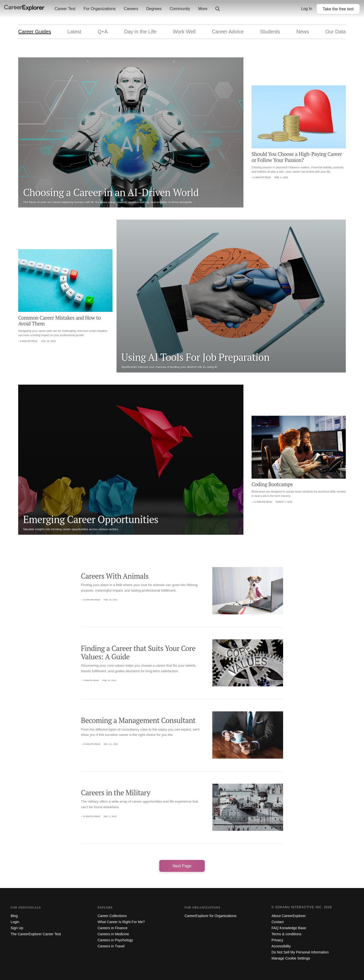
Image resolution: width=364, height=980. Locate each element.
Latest (74, 32)
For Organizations (99, 9)
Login (15, 922)
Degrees (154, 9)
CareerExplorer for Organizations (210, 916)
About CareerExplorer (289, 916)
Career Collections (112, 916)
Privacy (277, 940)
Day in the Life (140, 32)
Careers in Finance (112, 928)
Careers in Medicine (113, 934)
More (203, 9)
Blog (14, 916)
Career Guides (35, 32)
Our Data (336, 32)
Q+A (103, 32)
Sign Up (17, 928)
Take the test (338, 9)
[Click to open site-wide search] (218, 9)
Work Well (184, 32)
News (303, 32)
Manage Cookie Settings (291, 958)
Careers (131, 9)
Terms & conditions (286, 934)
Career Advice (228, 32)
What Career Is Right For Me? (121, 922)
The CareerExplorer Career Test (36, 934)
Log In (307, 9)
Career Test (65, 9)
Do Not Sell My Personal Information (300, 952)
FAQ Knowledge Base (289, 928)
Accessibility (281, 946)
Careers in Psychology (115, 940)
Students (270, 32)
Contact (278, 922)
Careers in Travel (111, 946)
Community (180, 9)
